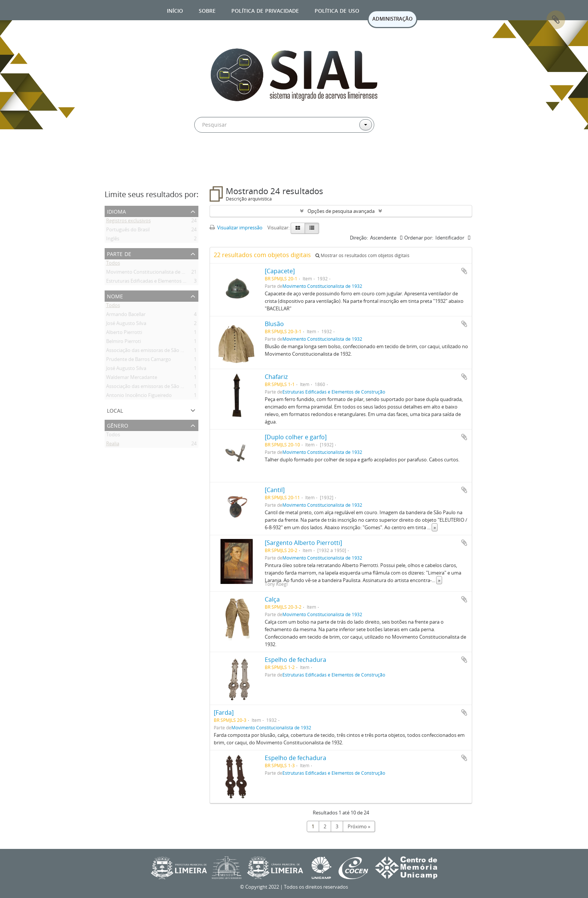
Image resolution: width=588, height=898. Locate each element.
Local (115, 410)
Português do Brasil (128, 231)
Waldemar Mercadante (132, 379)
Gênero (118, 425)
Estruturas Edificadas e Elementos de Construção (161, 282)
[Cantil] (275, 490)
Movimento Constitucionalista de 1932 (149, 273)
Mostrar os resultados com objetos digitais (362, 255)
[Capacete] (280, 271)
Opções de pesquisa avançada (341, 211)
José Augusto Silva (126, 325)
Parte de (119, 253)
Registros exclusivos (128, 222)
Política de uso (337, 10)
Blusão (274, 324)
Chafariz (276, 377)
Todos (113, 264)
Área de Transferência (556, 20)
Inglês (113, 240)
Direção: (359, 238)
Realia (113, 445)
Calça (272, 599)
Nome (115, 296)
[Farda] (224, 712)
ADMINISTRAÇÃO (392, 19)
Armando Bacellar (126, 316)
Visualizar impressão (236, 227)
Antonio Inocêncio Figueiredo (139, 397)
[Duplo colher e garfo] (296, 437)
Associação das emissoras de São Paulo (150, 352)
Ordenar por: (419, 238)
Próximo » (359, 826)
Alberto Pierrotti (124, 334)
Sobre (207, 10)
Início (175, 10)
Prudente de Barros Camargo (139, 361)
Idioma (116, 211)
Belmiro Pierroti (124, 343)
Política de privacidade (265, 10)
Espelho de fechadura (295, 660)
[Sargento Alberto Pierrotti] (303, 543)
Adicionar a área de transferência (464, 271)
